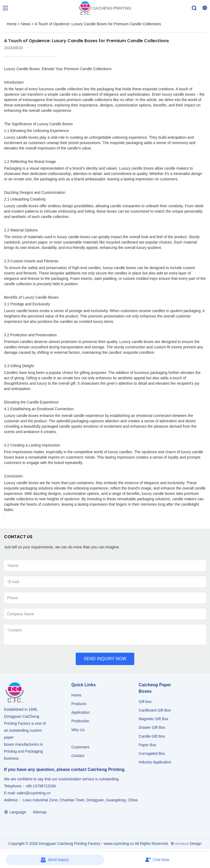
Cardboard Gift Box (155, 710)
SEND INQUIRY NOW (105, 659)
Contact (78, 756)
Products (79, 704)
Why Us (78, 730)
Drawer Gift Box (152, 727)
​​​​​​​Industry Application (155, 762)
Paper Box (147, 745)
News (26, 24)
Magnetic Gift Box (153, 719)
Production (80, 721)
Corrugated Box (152, 753)
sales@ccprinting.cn (34, 793)
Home (12, 24)
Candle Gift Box (152, 736)
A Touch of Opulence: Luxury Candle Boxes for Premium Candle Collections (98, 24)
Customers (81, 747)
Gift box (145, 702)
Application (81, 712)
